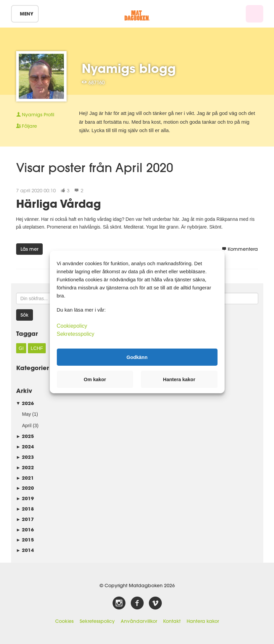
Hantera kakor (203, 621)
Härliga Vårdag (58, 204)
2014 (25, 550)
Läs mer (29, 249)
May (27, 414)
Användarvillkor (139, 621)
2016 (25, 530)
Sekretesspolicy (97, 621)
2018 (25, 509)
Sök (25, 315)
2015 (25, 540)
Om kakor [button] (95, 379)
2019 (25, 498)
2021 (25, 478)
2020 (25, 488)
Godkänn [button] (137, 357)
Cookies (64, 621)
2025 (25, 436)
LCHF (37, 348)
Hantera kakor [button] (179, 379)
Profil (35, 115)
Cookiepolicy (72, 326)
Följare (27, 126)
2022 (25, 467)
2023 (25, 457)
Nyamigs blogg (129, 68)
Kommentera (240, 249)
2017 (25, 519)
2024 (25, 447)
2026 (25, 403)
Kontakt (172, 621)
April (27, 426)
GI (21, 348)
